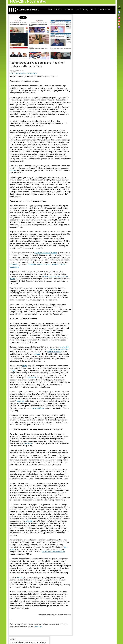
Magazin (58, 10)
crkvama (40, 265)
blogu (25, 366)
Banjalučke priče (49, 276)
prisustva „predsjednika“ (60, 349)
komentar (28, 443)
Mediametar (69, 10)
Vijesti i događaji (82, 10)
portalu (37, 354)
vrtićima (55, 265)
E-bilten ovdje (38, 627)
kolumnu (13, 170)
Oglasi (93, 10)
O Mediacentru (104, 10)
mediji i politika (32, 73)
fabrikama (32, 265)
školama (47, 265)
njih (14, 370)
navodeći (29, 521)
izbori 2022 (23, 73)
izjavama (62, 265)
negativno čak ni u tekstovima (46, 253)
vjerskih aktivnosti (54, 352)
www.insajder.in (38, 408)
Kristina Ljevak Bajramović (19, 70)
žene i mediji (14, 73)
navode (20, 577)
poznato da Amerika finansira (54, 552)
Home (50, 10)
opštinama (14, 265)
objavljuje (21, 401)
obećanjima (14, 267)
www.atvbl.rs (64, 347)
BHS (119, 7)
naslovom (32, 377)
